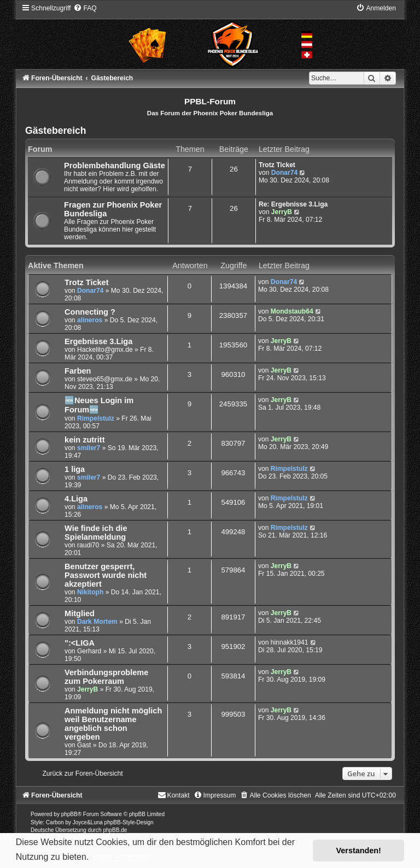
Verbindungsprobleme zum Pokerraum (106, 677)
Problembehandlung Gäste (115, 166)
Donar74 (284, 173)
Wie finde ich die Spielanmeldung (96, 533)
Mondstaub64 (292, 311)
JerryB (282, 212)
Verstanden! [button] (359, 851)
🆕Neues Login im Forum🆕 (99, 405)
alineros (90, 320)
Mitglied (80, 613)
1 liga (75, 469)
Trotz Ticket (277, 165)
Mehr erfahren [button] (121, 857)
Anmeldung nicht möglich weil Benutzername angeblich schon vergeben (113, 724)
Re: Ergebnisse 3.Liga (293, 204)
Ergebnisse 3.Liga (98, 341)
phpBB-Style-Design (129, 822)
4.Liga (76, 499)
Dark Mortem (97, 622)
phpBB (69, 814)
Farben (78, 371)
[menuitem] (85, 8)
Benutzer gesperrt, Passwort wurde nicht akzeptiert (106, 575)
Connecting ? (90, 312)
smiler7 (89, 448)
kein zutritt (84, 440)
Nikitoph (90, 592)
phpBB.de (115, 830)
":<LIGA (80, 643)
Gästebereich (56, 131)
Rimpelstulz (96, 418)
